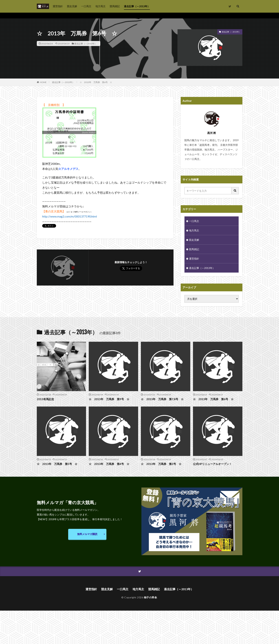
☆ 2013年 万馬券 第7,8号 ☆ (162, 399)
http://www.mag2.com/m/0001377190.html (70, 216)
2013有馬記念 (45, 399)
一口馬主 (86, 6)
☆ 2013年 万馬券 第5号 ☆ (57, 464)
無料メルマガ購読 (87, 534)
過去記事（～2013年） (137, 6)
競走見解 (72, 6)
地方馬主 (100, 6)
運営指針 (58, 6)
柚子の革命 (151, 597)
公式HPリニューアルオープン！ (212, 464)
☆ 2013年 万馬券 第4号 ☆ (109, 464)
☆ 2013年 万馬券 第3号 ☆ (161, 464)
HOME (43, 82)
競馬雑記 (115, 6)
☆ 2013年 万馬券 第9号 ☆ (109, 399)
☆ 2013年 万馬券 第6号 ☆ (96, 82)
